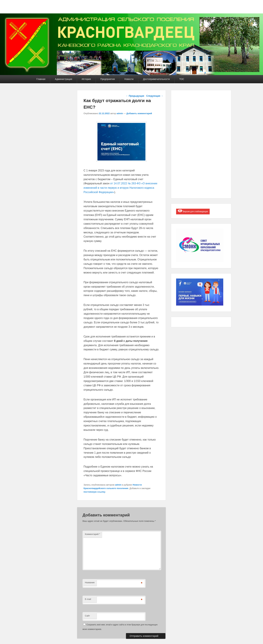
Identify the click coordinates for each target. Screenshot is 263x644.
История (86, 79)
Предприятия (108, 79)
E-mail (88, 599)
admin (120, 113)
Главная (41, 79)
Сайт (87, 616)
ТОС (182, 79)
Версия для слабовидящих (193, 211)
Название (90, 582)
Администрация (63, 79)
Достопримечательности (156, 79)
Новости (129, 79)
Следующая (155, 96)
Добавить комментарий (139, 113)
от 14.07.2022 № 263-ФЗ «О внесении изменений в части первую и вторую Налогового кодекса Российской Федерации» (120, 188)
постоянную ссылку (94, 492)
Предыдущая (135, 96)
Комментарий (93, 534)
